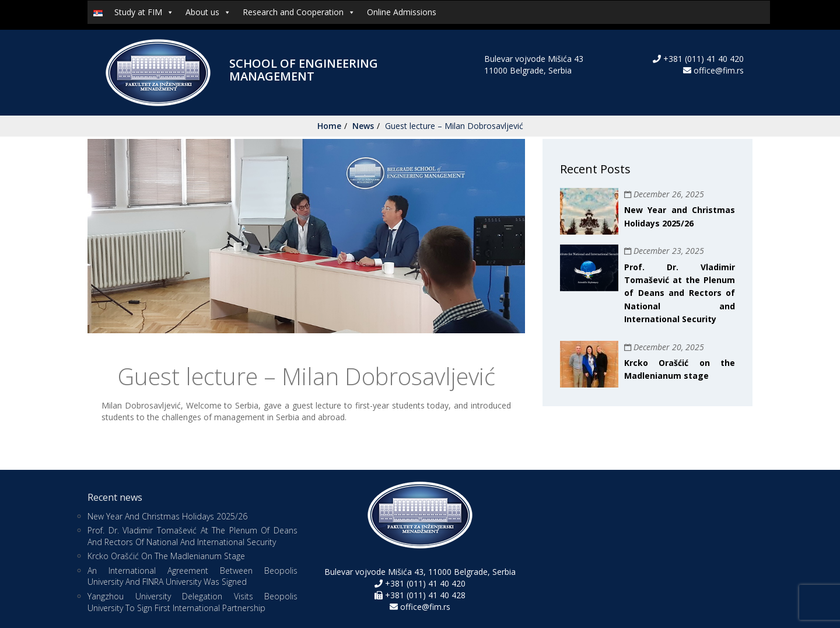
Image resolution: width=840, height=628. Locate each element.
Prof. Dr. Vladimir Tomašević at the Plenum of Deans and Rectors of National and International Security (680, 293)
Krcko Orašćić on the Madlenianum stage (166, 556)
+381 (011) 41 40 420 (702, 59)
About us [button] (208, 12)
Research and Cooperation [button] (299, 12)
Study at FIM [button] (144, 12)
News (363, 126)
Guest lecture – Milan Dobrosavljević (454, 126)
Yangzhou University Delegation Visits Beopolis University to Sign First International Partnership (192, 602)
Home (329, 126)
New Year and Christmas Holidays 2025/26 (167, 516)
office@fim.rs (719, 70)
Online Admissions (402, 12)
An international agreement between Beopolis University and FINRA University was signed (192, 576)
